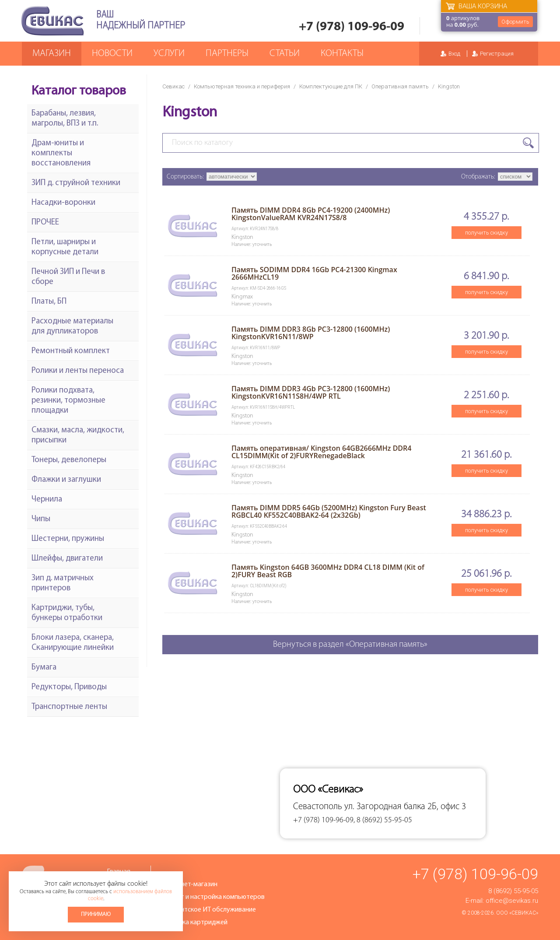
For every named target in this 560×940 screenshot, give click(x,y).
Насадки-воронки (63, 203)
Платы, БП (49, 302)
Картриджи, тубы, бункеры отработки (67, 613)
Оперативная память (400, 86)
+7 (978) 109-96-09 (352, 27)
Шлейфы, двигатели (67, 559)
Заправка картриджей (194, 922)
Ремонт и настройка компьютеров (213, 897)
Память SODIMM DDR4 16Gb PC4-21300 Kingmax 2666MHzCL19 (314, 273)
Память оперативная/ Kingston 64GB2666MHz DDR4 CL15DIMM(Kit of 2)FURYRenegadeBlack (322, 452)
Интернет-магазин (189, 884)
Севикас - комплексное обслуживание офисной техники (52, 21)
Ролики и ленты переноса (78, 371)
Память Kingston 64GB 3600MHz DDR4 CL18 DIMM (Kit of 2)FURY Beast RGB (328, 571)
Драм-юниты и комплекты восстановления (61, 153)
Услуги (169, 54)
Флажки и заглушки (66, 480)
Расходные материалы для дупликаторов (72, 326)
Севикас (173, 86)
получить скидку (486, 233)
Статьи (285, 54)
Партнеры (227, 54)
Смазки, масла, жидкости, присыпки (78, 435)
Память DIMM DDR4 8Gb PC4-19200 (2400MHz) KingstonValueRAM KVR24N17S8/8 (311, 214)
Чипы (41, 519)
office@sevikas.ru (512, 901)
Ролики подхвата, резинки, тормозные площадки (68, 401)
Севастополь (318, 807)
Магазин (52, 54)
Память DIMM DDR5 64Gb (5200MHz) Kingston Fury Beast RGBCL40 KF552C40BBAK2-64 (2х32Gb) (329, 511)
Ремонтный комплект (71, 351)
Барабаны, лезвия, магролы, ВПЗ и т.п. (65, 119)
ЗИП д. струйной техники (76, 183)
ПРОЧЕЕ (45, 223)
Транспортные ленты (69, 707)
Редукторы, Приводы (69, 687)
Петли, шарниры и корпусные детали (65, 247)
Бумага (44, 668)
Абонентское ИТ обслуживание (209, 910)
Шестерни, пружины (68, 539)
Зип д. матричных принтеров (63, 583)
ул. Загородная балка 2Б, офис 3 (405, 807)
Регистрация (497, 54)
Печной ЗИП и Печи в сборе (68, 277)
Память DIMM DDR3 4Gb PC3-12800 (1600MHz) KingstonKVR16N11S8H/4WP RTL (311, 392)
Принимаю (96, 914)
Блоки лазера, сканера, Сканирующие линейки (73, 643)
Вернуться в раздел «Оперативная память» (350, 645)
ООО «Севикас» (517, 913)
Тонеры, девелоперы (69, 460)
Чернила (47, 500)
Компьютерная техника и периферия (242, 86)
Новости (112, 54)
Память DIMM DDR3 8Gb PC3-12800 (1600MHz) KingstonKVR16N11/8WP (311, 333)
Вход (454, 54)
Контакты (342, 54)
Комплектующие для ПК (331, 86)
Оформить (515, 22)
